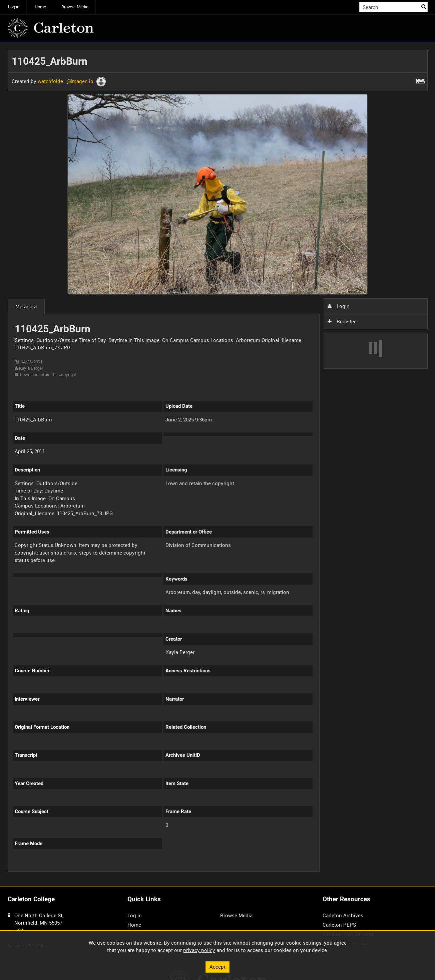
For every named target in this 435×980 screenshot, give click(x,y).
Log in (14, 7)
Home (40, 7)
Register (342, 321)
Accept (217, 967)
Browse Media (75, 7)
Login (339, 306)
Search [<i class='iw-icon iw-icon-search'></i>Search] (424, 7)
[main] (218, 464)
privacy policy (199, 950)
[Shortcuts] (421, 80)
